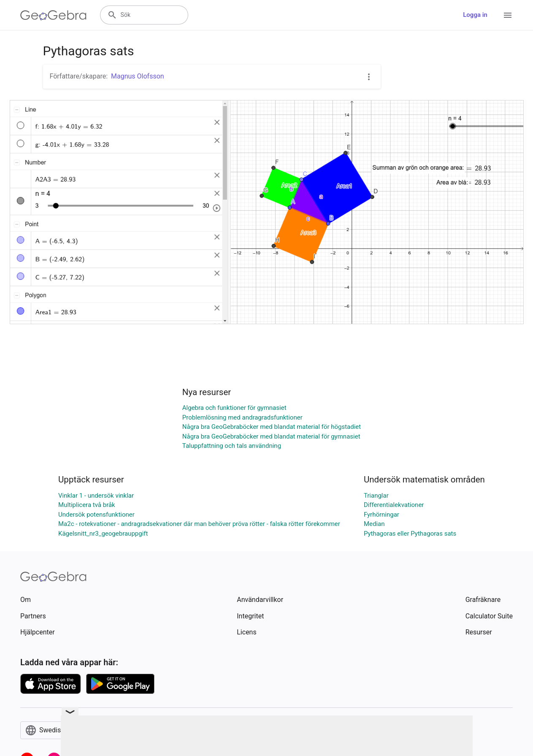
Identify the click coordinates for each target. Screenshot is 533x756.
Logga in (475, 15)
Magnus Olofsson (138, 76)
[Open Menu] (508, 15)
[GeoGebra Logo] (53, 15)
